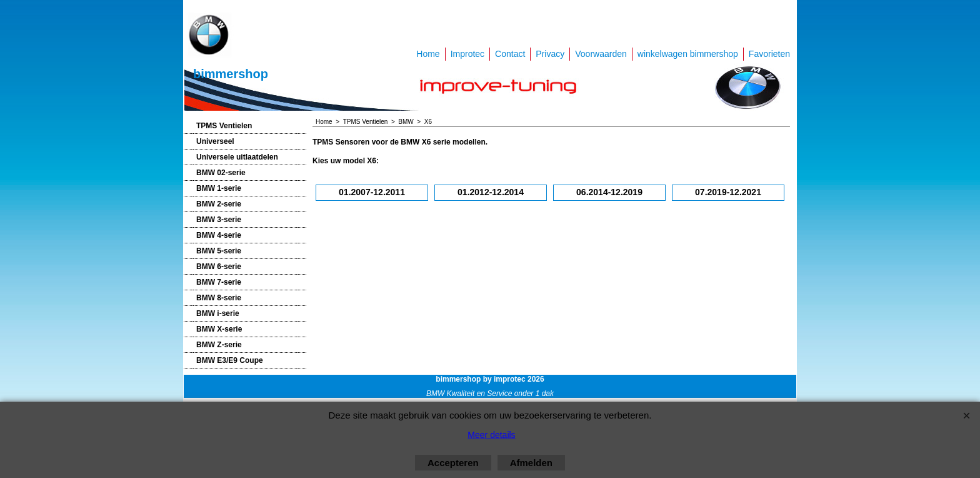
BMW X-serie (219, 329)
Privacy (550, 54)
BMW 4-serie (219, 235)
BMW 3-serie (219, 220)
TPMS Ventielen (224, 126)
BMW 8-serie (219, 298)
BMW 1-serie (219, 188)
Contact (510, 54)
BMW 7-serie (219, 282)
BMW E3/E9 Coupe (230, 360)
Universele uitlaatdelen (237, 157)
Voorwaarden (601, 54)
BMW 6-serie (219, 267)
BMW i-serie (218, 313)
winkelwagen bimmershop (688, 54)
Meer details (491, 435)
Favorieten (769, 54)
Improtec (467, 54)
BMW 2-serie (219, 204)
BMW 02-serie (221, 173)
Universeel (215, 141)
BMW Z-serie (219, 345)
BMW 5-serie (219, 251)
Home (428, 54)
